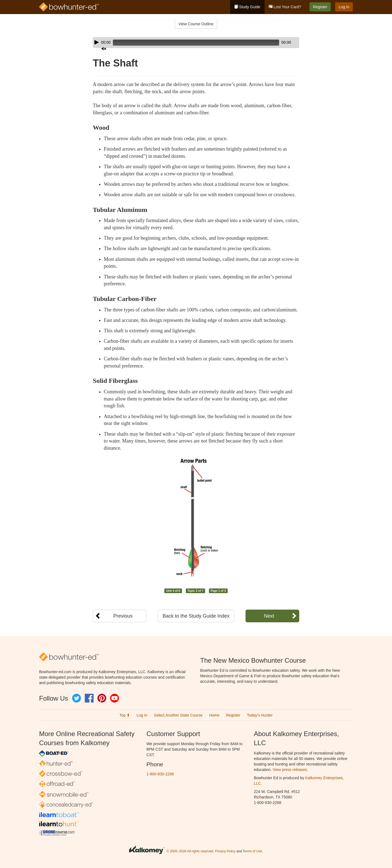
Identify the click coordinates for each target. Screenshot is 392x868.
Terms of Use (252, 852)
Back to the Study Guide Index (196, 616)
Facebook (89, 698)
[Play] (97, 42)
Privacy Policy (225, 852)
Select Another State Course (178, 715)
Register (320, 7)
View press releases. (291, 770)
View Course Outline (196, 24)
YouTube (115, 698)
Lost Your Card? (285, 7)
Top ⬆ (125, 715)
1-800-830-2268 (160, 774)
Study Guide (247, 7)
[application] (196, 43)
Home (214, 715)
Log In (344, 7)
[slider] (188, 43)
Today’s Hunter (260, 715)
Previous (123, 616)
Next (269, 616)
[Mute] (280, 43)
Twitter (77, 698)
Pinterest (102, 698)
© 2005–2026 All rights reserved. (190, 852)
